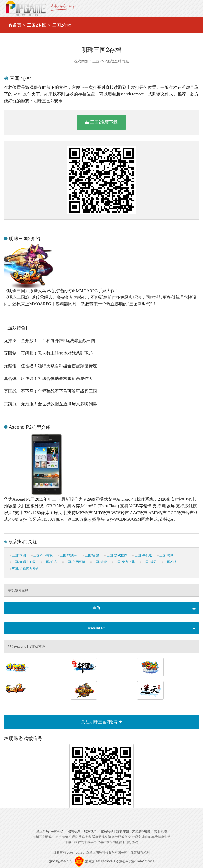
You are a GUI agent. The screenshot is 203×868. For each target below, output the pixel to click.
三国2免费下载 (101, 122)
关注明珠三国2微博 (101, 722)
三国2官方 (49, 562)
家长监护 (107, 832)
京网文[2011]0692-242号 (102, 861)
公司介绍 (57, 832)
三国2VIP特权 (42, 555)
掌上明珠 (43, 832)
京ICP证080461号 (61, 861)
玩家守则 (123, 832)
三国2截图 (148, 562)
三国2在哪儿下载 (22, 562)
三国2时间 (165, 555)
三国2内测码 (68, 555)
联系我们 (90, 832)
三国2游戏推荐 (116, 555)
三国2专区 (37, 25)
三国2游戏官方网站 (24, 569)
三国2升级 (99, 562)
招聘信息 (74, 832)
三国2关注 (170, 562)
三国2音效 (91, 555)
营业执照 (160, 832)
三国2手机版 (142, 555)
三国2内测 (18, 555)
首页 (17, 25)
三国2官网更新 (74, 562)
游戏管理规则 (142, 832)
